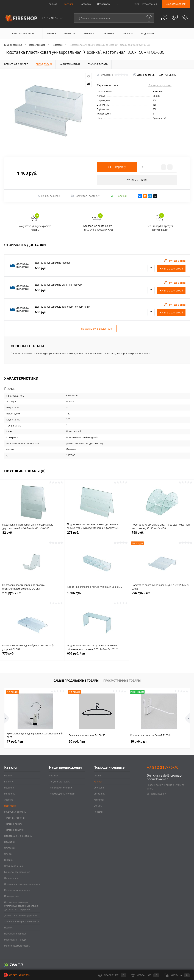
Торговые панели (13, 824)
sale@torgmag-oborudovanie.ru (165, 777)
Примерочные (12, 896)
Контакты (99, 800)
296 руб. (162, 595)
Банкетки (9, 782)
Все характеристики (160, 85)
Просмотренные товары (122, 681)
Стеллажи (9, 848)
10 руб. (139, 742)
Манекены (10, 794)
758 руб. (162, 535)
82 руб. (32, 535)
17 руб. (15, 742)
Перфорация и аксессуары (18, 836)
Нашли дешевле (48, 196)
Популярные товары (15, 934)
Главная (52, 4)
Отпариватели (12, 878)
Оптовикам (104, 4)
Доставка (85, 4)
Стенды (8, 854)
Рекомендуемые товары (17, 946)
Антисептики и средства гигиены (22, 922)
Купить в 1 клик (137, 180)
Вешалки (9, 788)
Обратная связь (17, 975)
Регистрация (149, 4)
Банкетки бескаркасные (17, 872)
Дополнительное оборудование (21, 916)
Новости (98, 812)
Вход (137, 4)
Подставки (10, 806)
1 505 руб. (97, 595)
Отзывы (98, 806)
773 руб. (32, 655)
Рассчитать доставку (85, 196)
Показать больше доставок (97, 329)
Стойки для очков (13, 866)
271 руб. (32, 595)
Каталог (68, 4)
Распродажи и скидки (16, 940)
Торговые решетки (14, 830)
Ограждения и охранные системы (22, 884)
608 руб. (97, 656)
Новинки (9, 928)
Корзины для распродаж (17, 890)
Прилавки (9, 842)
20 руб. (77, 742)
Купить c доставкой (171, 269)
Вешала (8, 776)
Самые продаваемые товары (76, 681)
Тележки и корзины (15, 818)
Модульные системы (15, 812)
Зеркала (9, 800)
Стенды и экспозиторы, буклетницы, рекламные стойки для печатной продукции (21, 906)
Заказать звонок (176, 4)
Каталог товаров (22, 33)
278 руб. (97, 535)
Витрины (9, 860)
